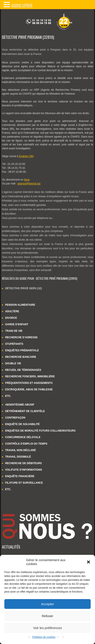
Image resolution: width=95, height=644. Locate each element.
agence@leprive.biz (29, 184)
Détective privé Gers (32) (24, 288)
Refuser (47, 616)
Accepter (47, 604)
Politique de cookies (44, 637)
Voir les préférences (47, 628)
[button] (88, 562)
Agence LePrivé (22, 5)
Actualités (11, 547)
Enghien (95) (26, 156)
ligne (27, 180)
